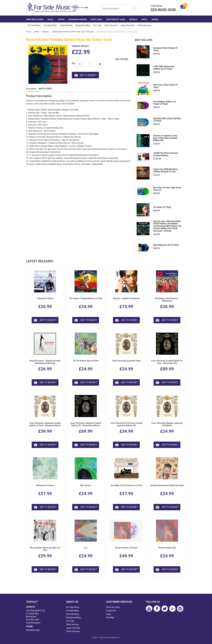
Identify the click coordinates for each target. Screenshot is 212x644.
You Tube (97, 25)
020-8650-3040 (33, 630)
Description (31, 89)
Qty (73, 63)
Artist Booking (66, 25)
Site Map (110, 618)
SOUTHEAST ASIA (116, 19)
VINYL (144, 19)
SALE (50, 19)
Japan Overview (128, 25)
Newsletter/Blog (83, 25)
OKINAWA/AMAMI (78, 19)
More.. (156, 19)
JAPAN (61, 19)
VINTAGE (45, 32)
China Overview (145, 25)
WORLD (133, 19)
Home (28, 32)
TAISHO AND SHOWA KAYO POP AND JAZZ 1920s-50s (73, 32)
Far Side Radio (50, 25)
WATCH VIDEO (45, 89)
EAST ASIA (96, 19)
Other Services (111, 25)
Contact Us (111, 611)
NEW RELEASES (35, 19)
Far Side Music (34, 25)
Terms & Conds (113, 607)
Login (109, 614)
